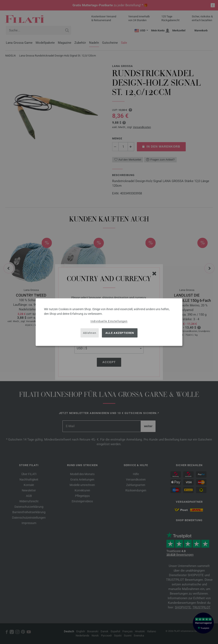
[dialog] (109, 322)
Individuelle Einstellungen (109, 321)
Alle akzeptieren (120, 333)
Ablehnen (90, 333)
